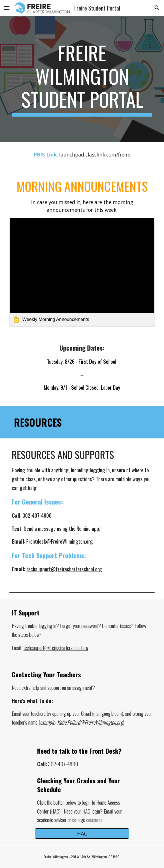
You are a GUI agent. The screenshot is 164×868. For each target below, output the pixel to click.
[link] (82, 272)
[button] (7, 8)
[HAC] (82, 834)
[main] (82, 79)
